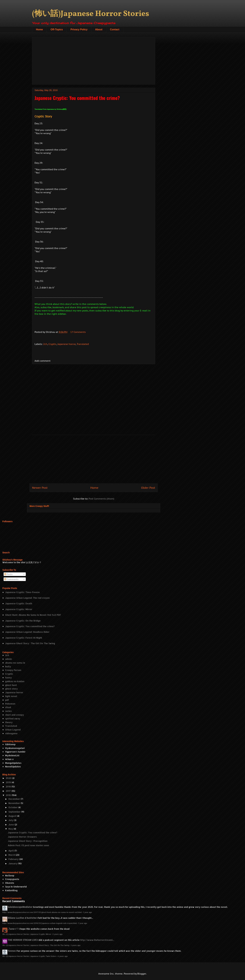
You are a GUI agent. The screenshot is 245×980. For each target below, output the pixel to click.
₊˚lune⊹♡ (13, 929)
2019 (8, 782)
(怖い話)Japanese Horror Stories (91, 14)
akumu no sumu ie (15, 663)
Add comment (42, 361)
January (13, 863)
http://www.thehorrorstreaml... (97, 940)
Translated (83, 344)
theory (9, 722)
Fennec (12, 951)
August (12, 816)
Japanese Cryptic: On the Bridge (23, 621)
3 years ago (76, 945)
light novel (11, 696)
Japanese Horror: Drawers (22, 837)
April (11, 851)
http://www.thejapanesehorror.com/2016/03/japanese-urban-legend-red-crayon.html (40, 923)
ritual (8, 707)
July (11, 820)
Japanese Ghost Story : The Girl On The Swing (30, 643)
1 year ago (87, 912)
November (14, 803)
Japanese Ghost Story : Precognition (28, 841)
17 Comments (78, 332)
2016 (8, 795)
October (13, 807)
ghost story (11, 689)
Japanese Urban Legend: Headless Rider (27, 632)
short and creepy (15, 715)
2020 (9, 778)
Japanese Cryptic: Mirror (19, 609)
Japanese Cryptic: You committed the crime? (30, 626)
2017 (8, 791)
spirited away (13, 719)
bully (8, 666)
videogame (11, 733)
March (12, 855)
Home (39, 29)
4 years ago (63, 956)
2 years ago (57, 934)
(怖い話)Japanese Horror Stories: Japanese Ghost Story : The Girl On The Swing (36, 945)
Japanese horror (67, 344)
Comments (11, 579)
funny (8, 678)
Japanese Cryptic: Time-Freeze (22, 592)
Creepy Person (13, 670)
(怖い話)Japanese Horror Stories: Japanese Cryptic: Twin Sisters (29, 956)
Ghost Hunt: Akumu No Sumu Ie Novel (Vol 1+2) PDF (33, 615)
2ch (45, 344)
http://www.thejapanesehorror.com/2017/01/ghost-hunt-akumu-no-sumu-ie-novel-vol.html (42, 912)
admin (9, 659)
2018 (8, 787)
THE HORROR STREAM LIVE (22, 940)
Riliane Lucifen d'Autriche (22, 918)
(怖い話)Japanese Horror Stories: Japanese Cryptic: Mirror (27, 934)
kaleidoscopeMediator (20, 907)
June (11, 825)
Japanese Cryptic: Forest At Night (24, 638)
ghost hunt (11, 685)
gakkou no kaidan (15, 681)
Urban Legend (13, 730)
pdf (7, 700)
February (13, 859)
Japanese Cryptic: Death (19, 603)
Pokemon (10, 704)
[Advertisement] (94, 60)
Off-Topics (57, 29)
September (14, 812)
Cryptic (52, 344)
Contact (115, 29)
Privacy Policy (79, 29)
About (99, 29)
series (8, 711)
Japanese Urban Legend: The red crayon (27, 598)
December (14, 799)
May (11, 829)
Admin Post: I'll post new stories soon (28, 845)
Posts (8, 574)
